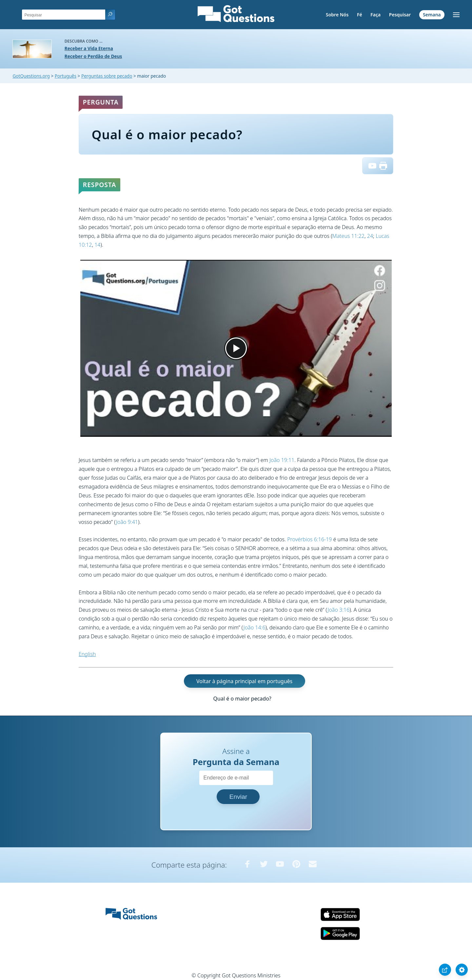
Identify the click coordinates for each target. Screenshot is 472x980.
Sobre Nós (337, 15)
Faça (375, 15)
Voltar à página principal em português (244, 681)
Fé (360, 15)
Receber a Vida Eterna (89, 48)
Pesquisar (400, 15)
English (87, 654)
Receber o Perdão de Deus (93, 56)
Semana (432, 15)
